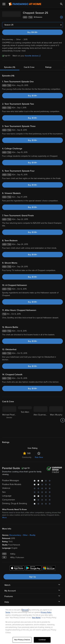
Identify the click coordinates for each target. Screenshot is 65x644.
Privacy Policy (46, 612)
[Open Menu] (4, 4)
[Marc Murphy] (56, 420)
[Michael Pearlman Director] (9, 420)
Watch (7, 585)
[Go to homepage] (25, 4)
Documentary (15, 535)
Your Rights (36, 618)
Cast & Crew (29, 67)
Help (7, 602)
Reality (33, 535)
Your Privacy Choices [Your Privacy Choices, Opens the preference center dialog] (22, 640)
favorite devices (33, 56)
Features (9, 596)
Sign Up (32, 577)
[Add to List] (62, 17)
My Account (10, 591)
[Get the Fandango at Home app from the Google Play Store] (33, 568)
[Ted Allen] (25, 420)
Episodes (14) (10, 67)
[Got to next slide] (63, 420)
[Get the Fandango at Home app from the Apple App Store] (17, 568)
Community (27, 457)
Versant (25, 610)
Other (25, 535)
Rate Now (39, 457)
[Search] (61, 4)
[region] (32, 625)
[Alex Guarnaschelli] (41, 420)
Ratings (48, 67)
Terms (8, 612)
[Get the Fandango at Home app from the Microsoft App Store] (49, 568)
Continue (42, 640)
